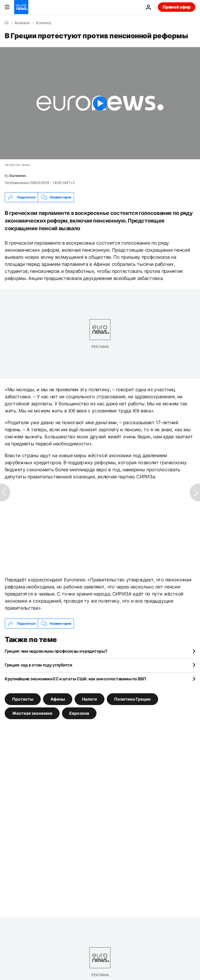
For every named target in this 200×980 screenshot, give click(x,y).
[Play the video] (100, 103)
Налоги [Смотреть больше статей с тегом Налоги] (90, 699)
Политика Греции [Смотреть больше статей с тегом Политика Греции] (132, 699)
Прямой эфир (177, 7)
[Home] (6, 23)
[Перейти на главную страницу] (21, 7)
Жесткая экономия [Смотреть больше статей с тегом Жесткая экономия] (32, 713)
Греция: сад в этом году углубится (38, 665)
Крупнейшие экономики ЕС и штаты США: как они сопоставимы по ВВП (75, 679)
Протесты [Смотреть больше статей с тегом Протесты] (23, 699)
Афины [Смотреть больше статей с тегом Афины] (58, 699)
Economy (44, 23)
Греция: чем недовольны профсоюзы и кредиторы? (56, 651)
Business (22, 23)
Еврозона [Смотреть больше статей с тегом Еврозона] (79, 713)
